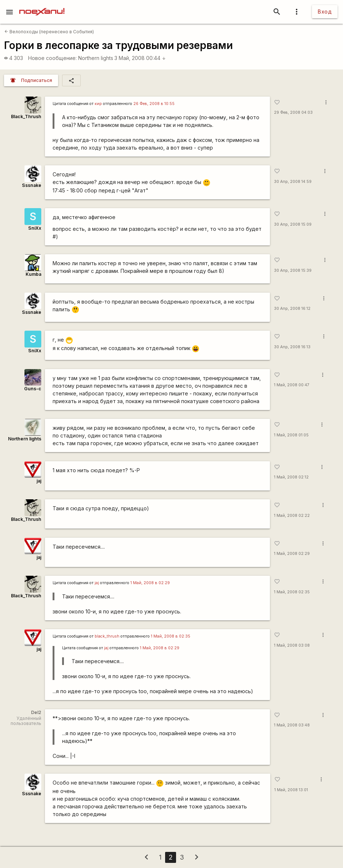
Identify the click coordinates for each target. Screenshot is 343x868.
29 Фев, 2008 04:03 (293, 112)
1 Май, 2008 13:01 (291, 790)
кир (98, 104)
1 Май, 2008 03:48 (292, 725)
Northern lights (96, 58)
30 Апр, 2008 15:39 (293, 270)
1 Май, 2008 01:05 (291, 435)
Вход (325, 12)
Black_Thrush (26, 117)
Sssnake (32, 185)
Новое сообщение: (52, 58)
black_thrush (107, 636)
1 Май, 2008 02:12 (291, 477)
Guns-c (33, 389)
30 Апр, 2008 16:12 (292, 309)
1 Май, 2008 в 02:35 (171, 636)
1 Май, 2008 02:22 (292, 516)
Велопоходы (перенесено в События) (49, 32)
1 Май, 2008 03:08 (292, 645)
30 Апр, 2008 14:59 (293, 182)
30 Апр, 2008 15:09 (293, 224)
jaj (39, 481)
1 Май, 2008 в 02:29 (150, 583)
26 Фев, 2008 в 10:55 (154, 104)
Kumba (33, 274)
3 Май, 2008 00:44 (140, 58)
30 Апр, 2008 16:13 (292, 347)
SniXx (35, 228)
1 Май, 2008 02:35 (292, 592)
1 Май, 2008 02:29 (292, 554)
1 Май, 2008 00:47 (292, 385)
